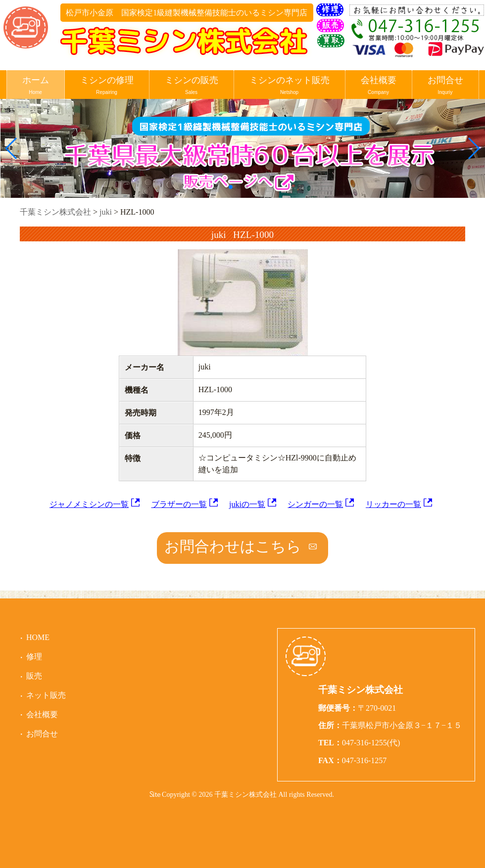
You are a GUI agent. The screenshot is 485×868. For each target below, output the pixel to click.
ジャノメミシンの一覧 (89, 504)
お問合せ (445, 86)
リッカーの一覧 (393, 504)
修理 (34, 657)
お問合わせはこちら (233, 546)
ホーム (36, 86)
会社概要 (379, 86)
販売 (34, 676)
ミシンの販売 (192, 86)
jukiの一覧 (247, 504)
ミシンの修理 (107, 86)
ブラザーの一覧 (179, 504)
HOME (38, 637)
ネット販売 (46, 695)
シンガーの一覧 (315, 504)
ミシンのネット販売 (290, 86)
